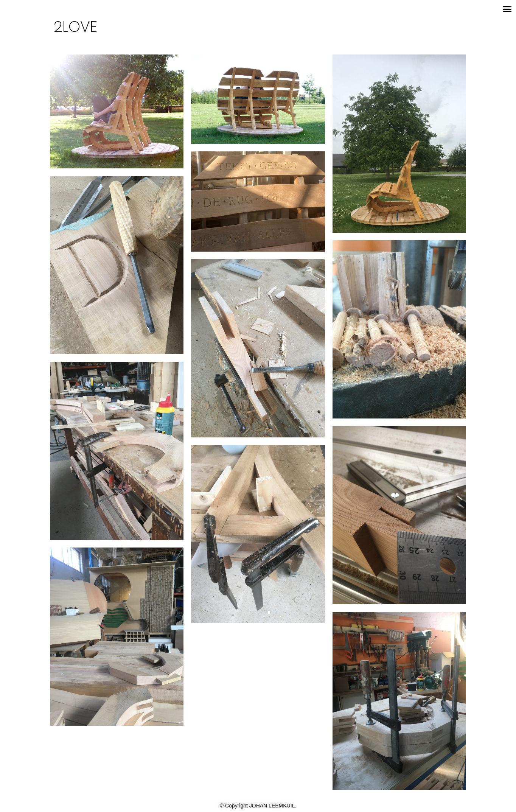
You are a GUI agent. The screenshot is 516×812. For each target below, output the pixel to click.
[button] (507, 9)
